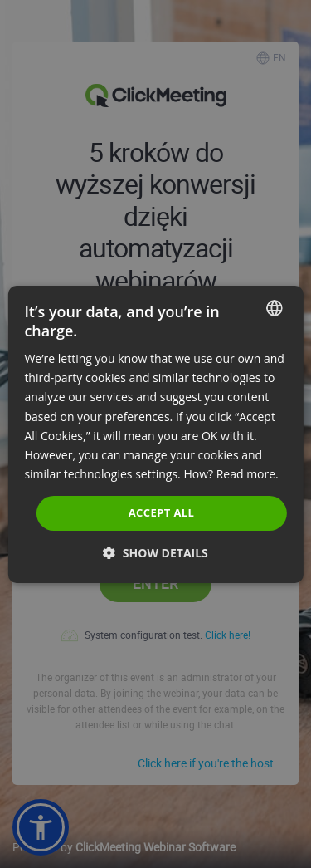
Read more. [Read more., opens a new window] (248, 474)
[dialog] (155, 434)
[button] (155, 553)
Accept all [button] (162, 512)
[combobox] (275, 307)
